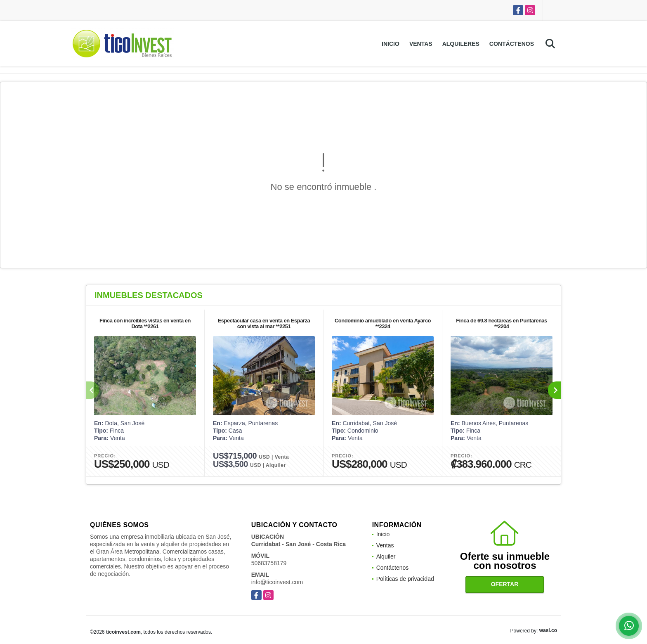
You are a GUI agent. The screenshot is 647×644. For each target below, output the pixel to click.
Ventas (421, 44)
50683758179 (269, 563)
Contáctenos (512, 44)
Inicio (391, 44)
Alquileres (461, 44)
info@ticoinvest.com (277, 582)
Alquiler (386, 556)
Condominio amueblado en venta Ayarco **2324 (383, 323)
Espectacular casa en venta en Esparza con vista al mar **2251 (264, 323)
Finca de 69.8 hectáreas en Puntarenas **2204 (502, 323)
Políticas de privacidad (405, 579)
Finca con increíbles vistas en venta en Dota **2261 (145, 323)
